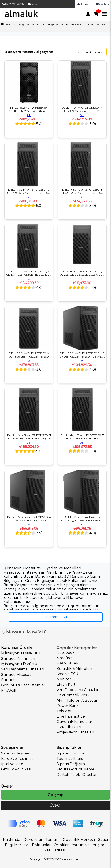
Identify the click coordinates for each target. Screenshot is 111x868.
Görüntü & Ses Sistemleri (24, 685)
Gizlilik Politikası (16, 769)
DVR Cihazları (69, 727)
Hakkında (12, 840)
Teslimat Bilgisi (70, 759)
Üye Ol (55, 805)
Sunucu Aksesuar (17, 675)
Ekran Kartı (67, 684)
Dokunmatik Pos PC (75, 695)
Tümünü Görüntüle (89, 52)
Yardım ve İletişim (88, 845)
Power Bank (68, 706)
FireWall (9, 690)
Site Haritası (54, 850)
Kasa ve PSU (67, 674)
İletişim (34, 4)
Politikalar (41, 845)
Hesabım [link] (84, 4)
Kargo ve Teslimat (17, 759)
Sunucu (8, 680)
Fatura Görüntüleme (75, 769)
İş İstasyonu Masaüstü (21, 653)
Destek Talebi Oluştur (77, 775)
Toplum (53, 840)
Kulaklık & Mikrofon (74, 669)
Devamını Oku (55, 617)
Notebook (66, 653)
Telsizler (64, 711)
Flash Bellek (67, 663)
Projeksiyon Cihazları (75, 732)
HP (29, 115)
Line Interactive (71, 716)
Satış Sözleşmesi (16, 753)
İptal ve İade (12, 764)
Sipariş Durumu (71, 753)
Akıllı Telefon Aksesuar (77, 700)
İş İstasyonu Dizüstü (19, 664)
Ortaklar (61, 845)
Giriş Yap (55, 795)
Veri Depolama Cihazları (23, 669)
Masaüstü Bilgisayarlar (20, 24)
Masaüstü (65, 658)
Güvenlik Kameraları (75, 722)
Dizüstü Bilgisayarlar (51, 24)
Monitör (64, 679)
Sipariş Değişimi (71, 764)
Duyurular (33, 840)
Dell (82, 115)
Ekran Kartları (75, 24)
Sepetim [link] (102, 4)
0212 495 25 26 (13, 4)
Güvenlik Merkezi (79, 840)
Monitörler (93, 24)
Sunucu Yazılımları (18, 659)
